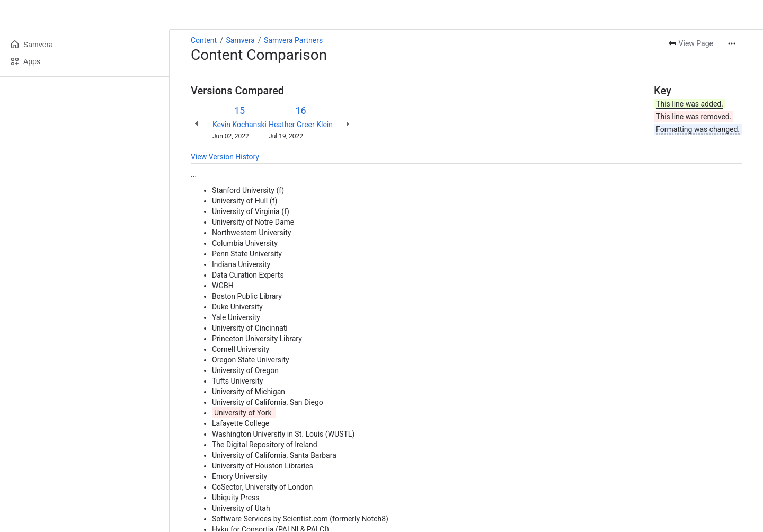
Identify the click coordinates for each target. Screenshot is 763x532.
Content (204, 40)
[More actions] (732, 43)
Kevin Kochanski (239, 125)
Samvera (240, 40)
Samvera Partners (293, 40)
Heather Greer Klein (301, 125)
